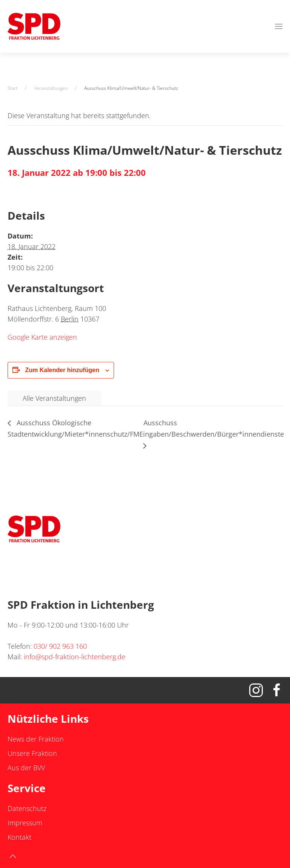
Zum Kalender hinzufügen (62, 370)
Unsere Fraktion (32, 753)
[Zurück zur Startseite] (34, 26)
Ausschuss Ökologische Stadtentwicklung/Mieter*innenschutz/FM (73, 428)
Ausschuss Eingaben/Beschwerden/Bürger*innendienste (212, 428)
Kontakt (19, 837)
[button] (279, 26)
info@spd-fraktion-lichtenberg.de (75, 657)
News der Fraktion (36, 739)
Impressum (25, 823)
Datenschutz (27, 808)
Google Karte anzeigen (42, 337)
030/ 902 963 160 (60, 646)
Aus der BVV (26, 768)
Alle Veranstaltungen (54, 398)
